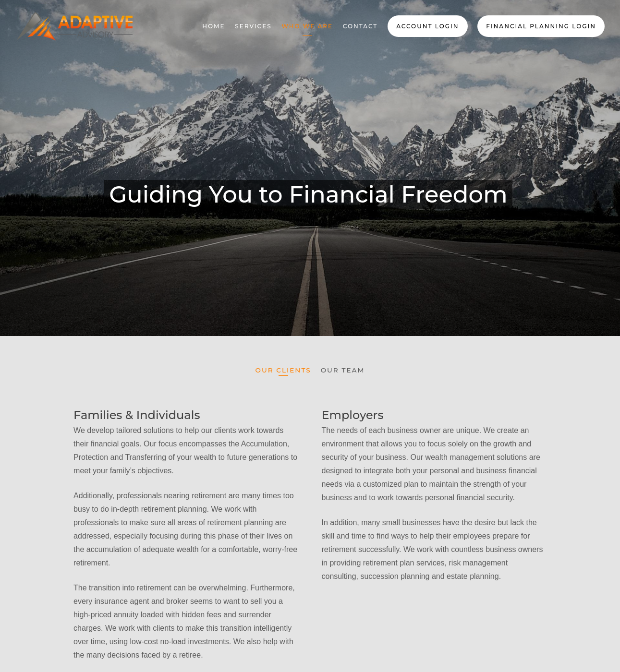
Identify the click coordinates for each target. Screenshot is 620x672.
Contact (360, 26)
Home (213, 26)
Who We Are (307, 26)
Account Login (427, 26)
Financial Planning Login (541, 26)
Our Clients (283, 370)
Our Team (343, 370)
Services (253, 26)
